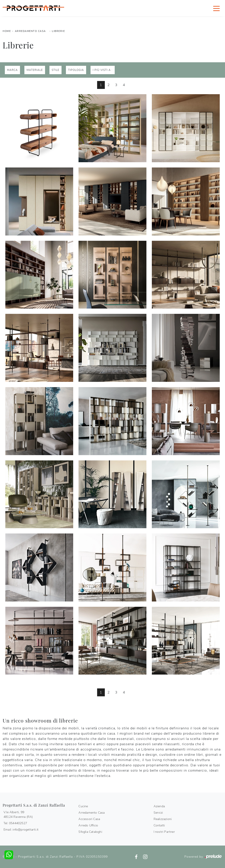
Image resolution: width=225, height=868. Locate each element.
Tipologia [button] (76, 70)
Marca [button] (12, 70)
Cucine (83, 806)
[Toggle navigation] (216, 8)
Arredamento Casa (30, 31)
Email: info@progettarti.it (21, 830)
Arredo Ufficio (88, 825)
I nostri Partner (164, 832)
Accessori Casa (89, 819)
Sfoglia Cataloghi (90, 832)
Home (7, 31)
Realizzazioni (163, 819)
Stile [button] (55, 70)
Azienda (159, 806)
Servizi (158, 813)
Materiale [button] (35, 70)
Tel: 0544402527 (15, 823)
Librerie (58, 31)
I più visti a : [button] (103, 70)
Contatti (159, 825)
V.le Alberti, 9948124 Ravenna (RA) (18, 815)
